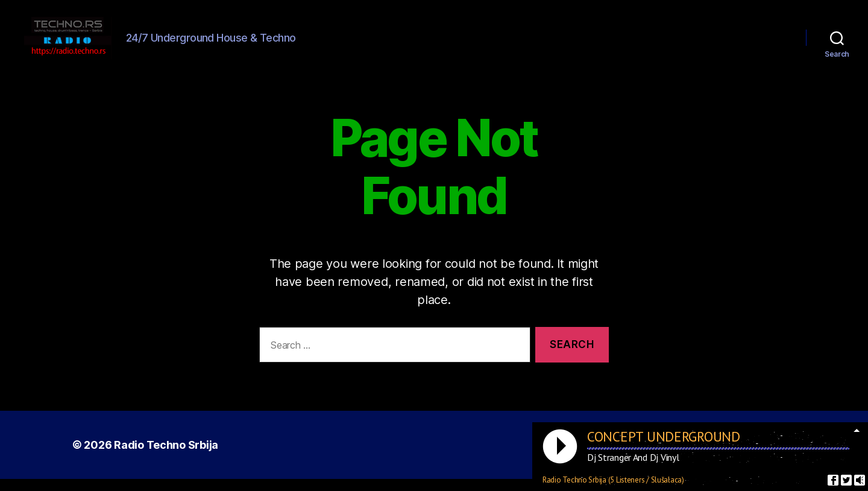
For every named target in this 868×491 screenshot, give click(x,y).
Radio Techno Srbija (166, 457)
